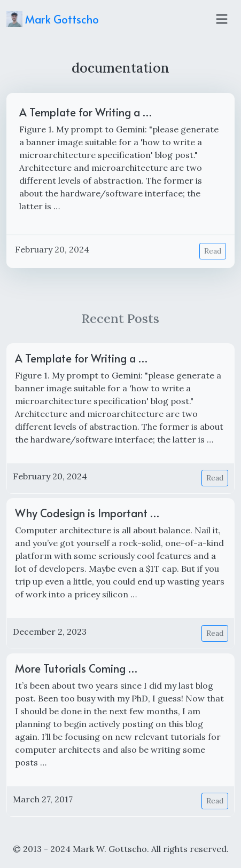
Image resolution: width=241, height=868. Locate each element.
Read (213, 251)
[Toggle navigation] (222, 19)
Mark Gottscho (53, 19)
